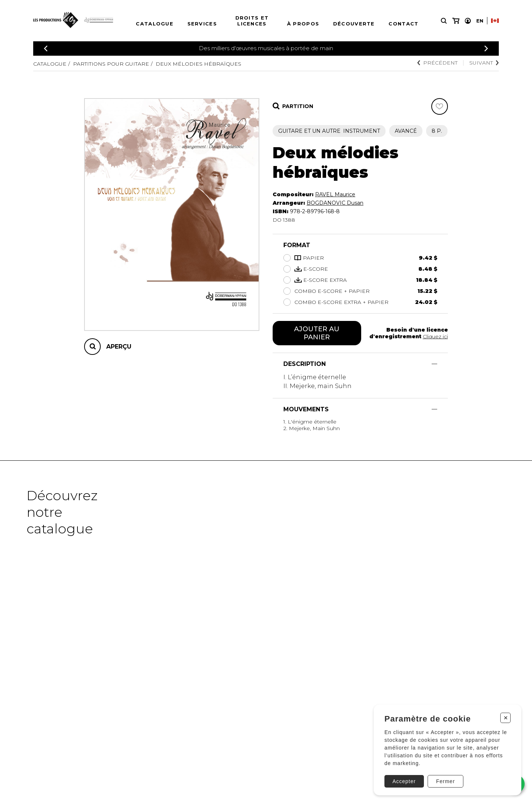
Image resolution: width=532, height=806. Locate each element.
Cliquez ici (435, 336)
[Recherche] (444, 21)
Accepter (404, 781)
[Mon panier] (456, 21)
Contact (403, 24)
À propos (303, 24)
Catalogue (155, 24)
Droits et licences (252, 21)
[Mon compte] (468, 21)
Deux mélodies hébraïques (198, 64)
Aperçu (119, 347)
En (480, 21)
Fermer (445, 781)
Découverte (354, 24)
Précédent (437, 63)
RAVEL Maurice (335, 194)
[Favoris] (440, 106)
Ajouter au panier (317, 333)
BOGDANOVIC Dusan (335, 203)
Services (202, 24)
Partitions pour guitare (111, 64)
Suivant (484, 63)
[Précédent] (46, 49)
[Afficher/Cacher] (434, 364)
